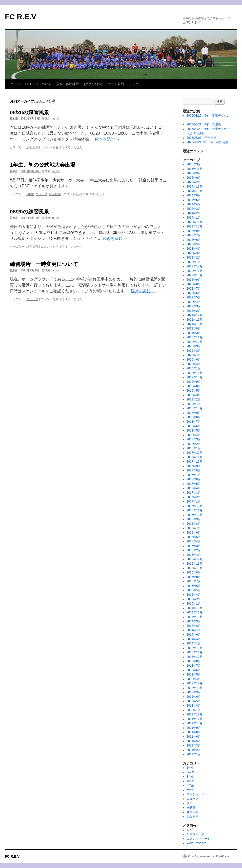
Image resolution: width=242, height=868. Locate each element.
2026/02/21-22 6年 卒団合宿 (207, 142)
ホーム (15, 84)
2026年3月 (194, 164)
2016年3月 (194, 546)
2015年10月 (195, 568)
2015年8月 (194, 577)
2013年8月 (194, 661)
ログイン (193, 830)
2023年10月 (195, 226)
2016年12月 (195, 506)
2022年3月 (194, 306)
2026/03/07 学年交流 (202, 138)
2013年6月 (194, 670)
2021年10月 (195, 324)
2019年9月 (194, 382)
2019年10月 (195, 377)
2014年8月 (194, 626)
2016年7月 (194, 528)
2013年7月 (194, 666)
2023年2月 (194, 258)
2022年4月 (194, 302)
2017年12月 (195, 453)
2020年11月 (195, 337)
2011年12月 (195, 714)
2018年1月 (194, 448)
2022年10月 (195, 275)
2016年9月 (194, 519)
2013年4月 (194, 679)
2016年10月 (195, 515)
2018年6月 (194, 426)
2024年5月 (194, 200)
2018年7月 (194, 422)
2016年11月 (195, 510)
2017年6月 (194, 479)
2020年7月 (194, 355)
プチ (190, 803)
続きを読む (107, 139)
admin (56, 119)
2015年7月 (194, 581)
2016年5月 (194, 537)
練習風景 (32, 147)
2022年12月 (195, 266)
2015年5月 (194, 590)
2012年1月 (194, 710)
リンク (134, 84)
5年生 (191, 785)
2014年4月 (194, 639)
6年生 (191, 790)
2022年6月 (194, 293)
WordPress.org (197, 843)
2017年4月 (194, 488)
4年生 (191, 781)
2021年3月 (194, 333)
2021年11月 (195, 320)
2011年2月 (194, 750)
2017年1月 (194, 502)
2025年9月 (194, 173)
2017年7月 (194, 475)
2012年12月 (195, 683)
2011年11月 (195, 719)
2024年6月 (194, 195)
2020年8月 (194, 351)
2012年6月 (194, 697)
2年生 (191, 772)
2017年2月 (194, 497)
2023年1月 (194, 262)
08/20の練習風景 (30, 212)
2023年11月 (195, 222)
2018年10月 (195, 408)
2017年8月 (194, 470)
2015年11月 (195, 564)
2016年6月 (194, 533)
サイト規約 (116, 84)
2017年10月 (195, 462)
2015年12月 (195, 559)
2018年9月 (194, 413)
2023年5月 (194, 244)
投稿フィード (196, 834)
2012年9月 (194, 692)
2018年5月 (194, 431)
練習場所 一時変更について (44, 264)
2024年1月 (194, 218)
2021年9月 (194, 329)
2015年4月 (194, 595)
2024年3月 (194, 209)
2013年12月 (195, 648)
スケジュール (196, 794)
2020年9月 (194, 346)
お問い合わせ (93, 84)
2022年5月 (194, 297)
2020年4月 (194, 364)
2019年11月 (195, 373)
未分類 (191, 808)
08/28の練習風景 (30, 112)
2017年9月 (194, 466)
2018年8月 (194, 417)
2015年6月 (194, 586)
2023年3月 (194, 253)
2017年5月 (194, 484)
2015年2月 (194, 599)
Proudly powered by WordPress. (209, 856)
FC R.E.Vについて (38, 84)
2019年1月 (194, 404)
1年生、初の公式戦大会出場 (43, 165)
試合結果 (55, 194)
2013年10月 (195, 657)
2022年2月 (194, 311)
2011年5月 (194, 741)
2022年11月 (195, 271)
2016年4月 (194, 541)
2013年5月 (194, 675)
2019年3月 (194, 395)
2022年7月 (194, 289)
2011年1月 (194, 754)
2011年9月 (194, 728)
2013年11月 (195, 652)
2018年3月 (194, 439)
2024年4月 (194, 204)
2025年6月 (194, 178)
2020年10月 (195, 342)
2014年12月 (195, 608)
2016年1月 (194, 555)
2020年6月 (194, 360)
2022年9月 (194, 280)
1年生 (30, 194)
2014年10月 (195, 617)
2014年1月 (194, 643)
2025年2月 (194, 182)
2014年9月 (194, 621)
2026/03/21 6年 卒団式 (204, 124)
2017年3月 (194, 493)
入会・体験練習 (68, 84)
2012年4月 (194, 706)
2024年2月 (194, 213)
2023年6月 (194, 240)
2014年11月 (195, 612)
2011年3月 (194, 746)
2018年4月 (194, 435)
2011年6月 (194, 737)
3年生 (191, 777)
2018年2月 (194, 444)
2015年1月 (194, 604)
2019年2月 (194, 399)
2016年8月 (194, 524)
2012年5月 (194, 701)
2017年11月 (195, 457)
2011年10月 (195, 723)
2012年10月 (195, 688)
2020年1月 (194, 368)
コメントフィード (199, 839)
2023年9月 (194, 231)
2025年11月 (195, 169)
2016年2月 (194, 550)
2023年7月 (194, 235)
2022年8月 (194, 284)
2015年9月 (194, 573)
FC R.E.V (21, 17)
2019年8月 (194, 386)
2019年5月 (194, 391)
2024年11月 (195, 187)
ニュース (41, 194)
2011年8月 (194, 732)
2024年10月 (195, 191)
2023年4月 (194, 249)
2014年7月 (194, 630)
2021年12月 (195, 315)
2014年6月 (194, 635)
